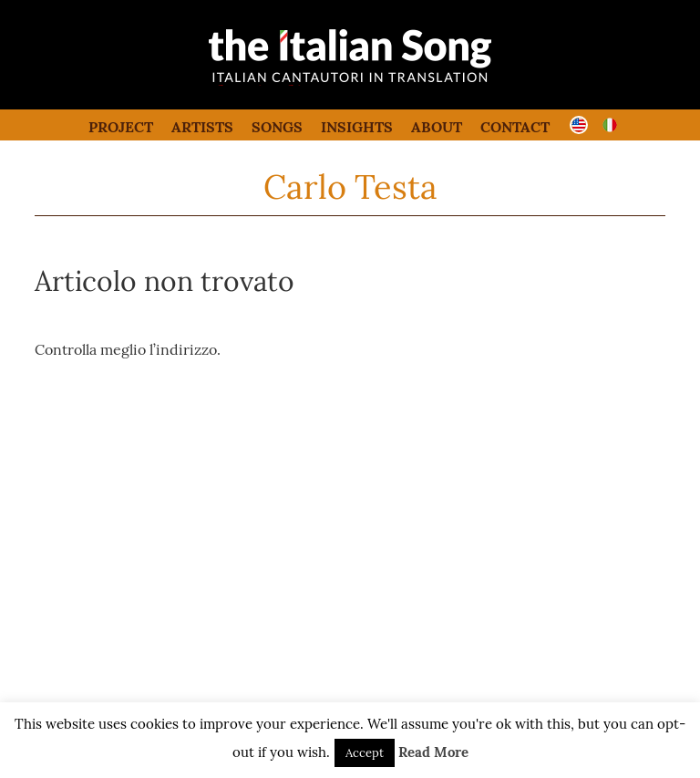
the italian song (304, 82)
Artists (202, 127)
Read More (433, 752)
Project (121, 127)
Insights (357, 127)
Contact (515, 127)
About (437, 127)
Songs (277, 127)
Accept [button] (365, 753)
